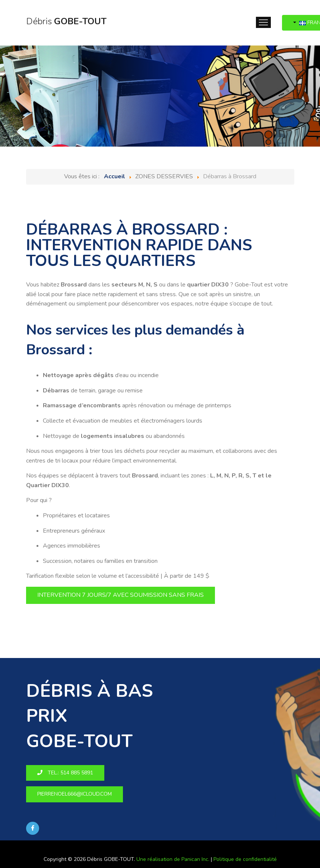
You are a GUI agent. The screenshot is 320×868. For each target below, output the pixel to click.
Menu (263, 22)
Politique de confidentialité (245, 859)
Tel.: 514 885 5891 (65, 773)
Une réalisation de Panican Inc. (173, 859)
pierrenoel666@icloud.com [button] (75, 794)
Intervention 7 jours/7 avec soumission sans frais (121, 595)
